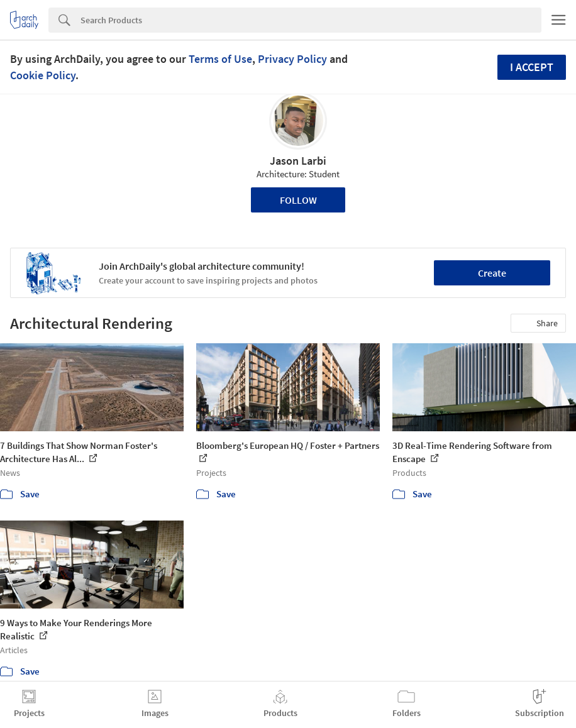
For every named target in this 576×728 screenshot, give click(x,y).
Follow (298, 200)
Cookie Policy (43, 75)
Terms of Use (220, 59)
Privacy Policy (292, 59)
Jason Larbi (298, 161)
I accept (532, 67)
